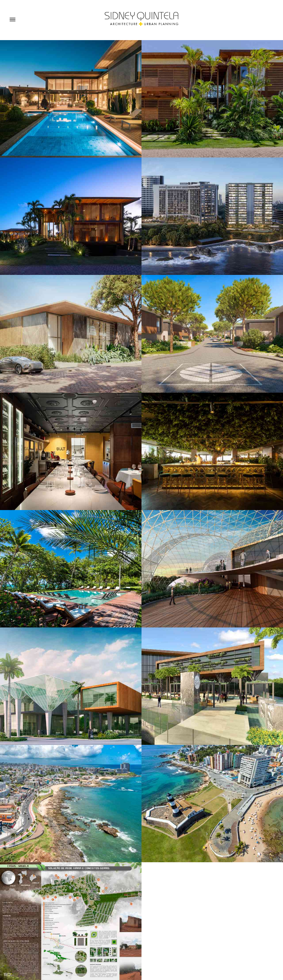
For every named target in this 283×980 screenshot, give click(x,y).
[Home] (141, 19)
